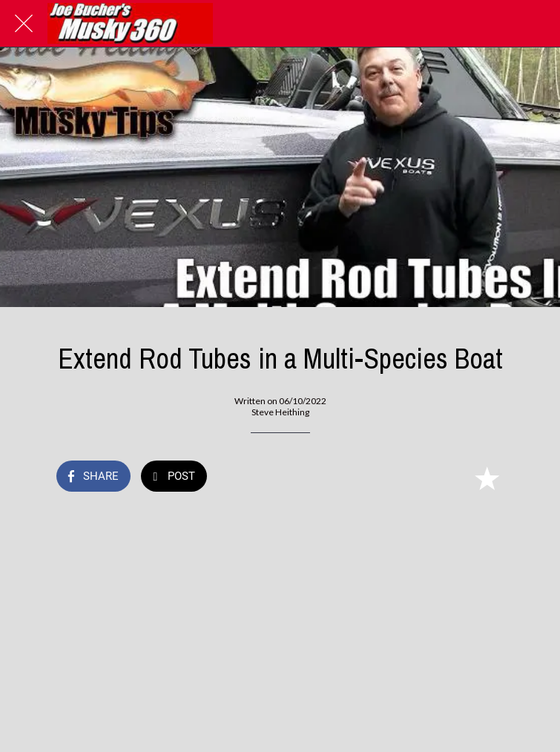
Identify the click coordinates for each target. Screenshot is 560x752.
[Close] (24, 24)
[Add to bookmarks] (487, 478)
